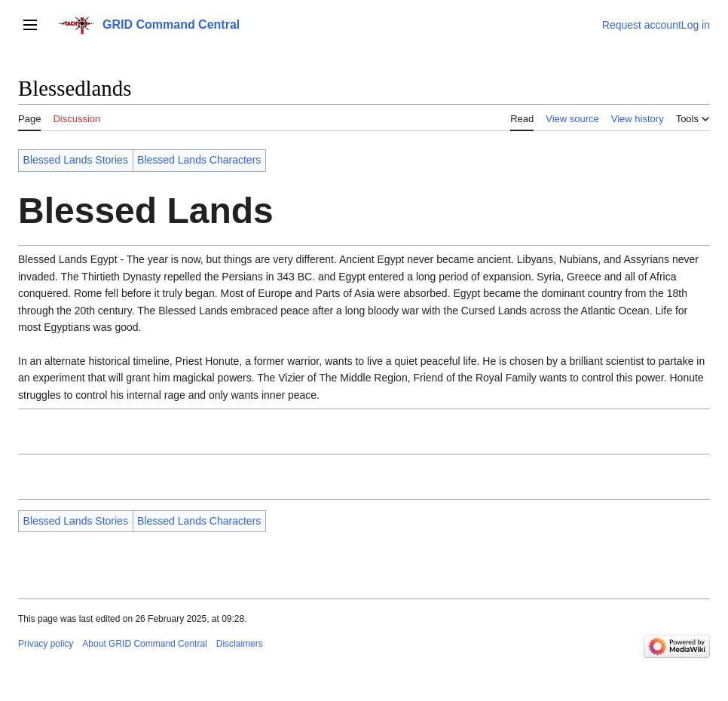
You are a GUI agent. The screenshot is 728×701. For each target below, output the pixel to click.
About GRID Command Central (144, 644)
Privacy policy (46, 644)
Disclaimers (240, 644)
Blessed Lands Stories (76, 160)
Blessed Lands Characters (199, 160)
